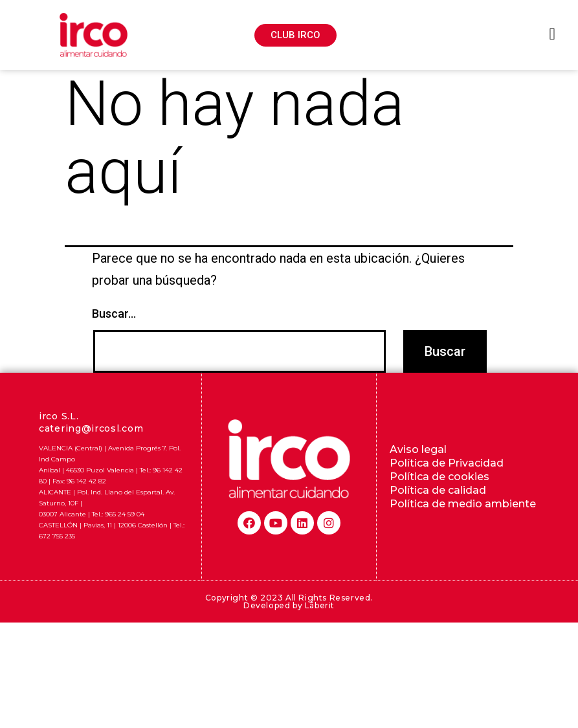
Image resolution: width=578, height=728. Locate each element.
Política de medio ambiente (463, 504)
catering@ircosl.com (91, 428)
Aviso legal (418, 449)
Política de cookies (439, 477)
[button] (295, 35)
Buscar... (114, 314)
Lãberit (320, 605)
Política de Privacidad (447, 463)
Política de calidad (438, 490)
